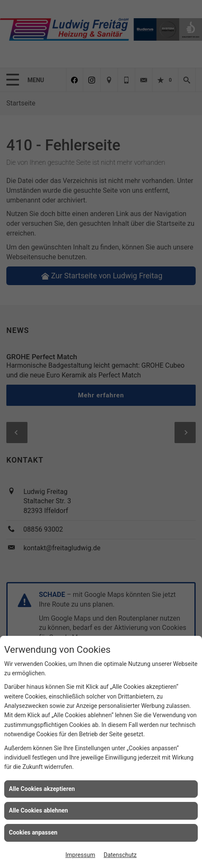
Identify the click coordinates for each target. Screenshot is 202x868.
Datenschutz (120, 855)
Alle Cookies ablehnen (38, 810)
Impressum (80, 855)
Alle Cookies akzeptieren (42, 789)
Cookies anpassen (33, 832)
